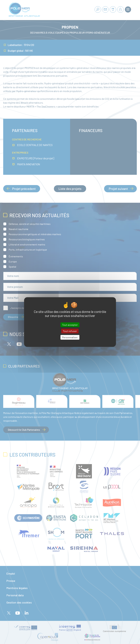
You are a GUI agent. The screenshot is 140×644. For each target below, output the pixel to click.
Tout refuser (70, 331)
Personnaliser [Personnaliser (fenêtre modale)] (70, 337)
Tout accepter (70, 325)
